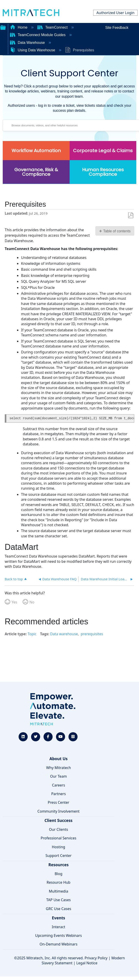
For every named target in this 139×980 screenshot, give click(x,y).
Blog (59, 874)
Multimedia (58, 891)
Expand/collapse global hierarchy (3, 27)
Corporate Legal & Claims (103, 151)
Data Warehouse (28, 43)
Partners (59, 794)
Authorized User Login (115, 13)
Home (19, 27)
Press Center (59, 802)
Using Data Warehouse (33, 50)
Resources (58, 865)
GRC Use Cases (59, 909)
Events (59, 918)
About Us (59, 759)
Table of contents (117, 231)
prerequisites (92, 634)
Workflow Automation (36, 151)
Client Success (58, 820)
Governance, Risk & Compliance (36, 172)
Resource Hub (59, 882)
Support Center (58, 856)
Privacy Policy (96, 958)
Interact (59, 927)
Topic (32, 634)
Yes (14, 602)
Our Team (59, 776)
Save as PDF (131, 215)
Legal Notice (87, 963)
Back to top (14, 579)
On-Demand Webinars (59, 944)
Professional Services (59, 838)
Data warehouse (64, 634)
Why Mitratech (58, 768)
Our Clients (59, 829)
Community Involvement (59, 811)
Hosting (59, 847)
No (32, 602)
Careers (59, 785)
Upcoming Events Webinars (59, 935)
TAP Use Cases (59, 900)
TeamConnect (53, 27)
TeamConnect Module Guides (38, 35)
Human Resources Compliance (103, 172)
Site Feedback (117, 28)
